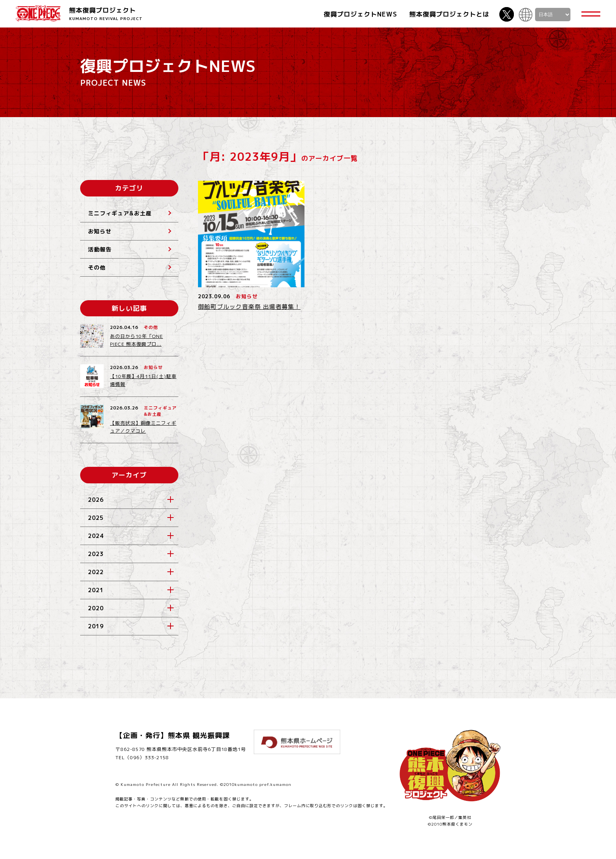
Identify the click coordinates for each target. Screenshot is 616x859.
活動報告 (100, 249)
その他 (97, 267)
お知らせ (100, 231)
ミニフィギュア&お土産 (120, 213)
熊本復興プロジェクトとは (449, 14)
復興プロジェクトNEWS (360, 14)
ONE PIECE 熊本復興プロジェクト (38, 14)
